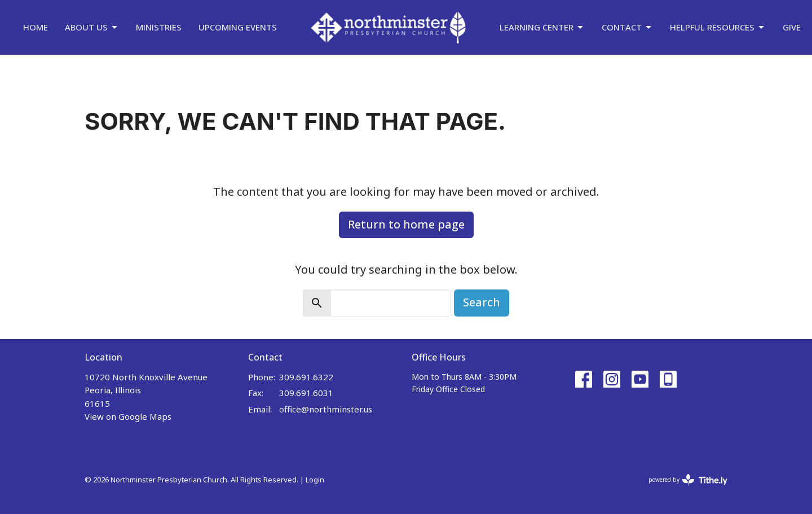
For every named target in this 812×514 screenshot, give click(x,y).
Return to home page (406, 224)
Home (36, 27)
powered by (688, 480)
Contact (627, 27)
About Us (92, 27)
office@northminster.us (326, 409)
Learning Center (542, 27)
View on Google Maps (128, 416)
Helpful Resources (718, 27)
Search (482, 302)
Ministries (159, 27)
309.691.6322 (306, 377)
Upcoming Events (238, 27)
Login (315, 480)
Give (792, 27)
